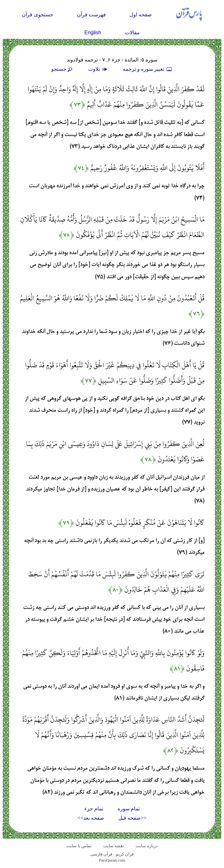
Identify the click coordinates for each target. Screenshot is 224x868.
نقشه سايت (114, 846)
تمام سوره (129, 809)
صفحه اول (141, 15)
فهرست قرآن (91, 15)
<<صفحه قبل (132, 818)
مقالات (132, 32)
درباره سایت (146, 846)
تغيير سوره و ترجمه (148, 69)
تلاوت (98, 69)
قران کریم (125, 854)
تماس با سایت (79, 846)
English (93, 32)
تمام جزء (94, 809)
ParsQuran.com (112, 860)
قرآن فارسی (101, 854)
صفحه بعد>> (91, 818)
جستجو (62, 69)
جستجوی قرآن (37, 15)
